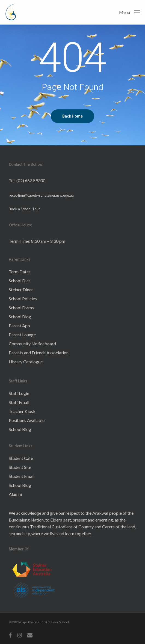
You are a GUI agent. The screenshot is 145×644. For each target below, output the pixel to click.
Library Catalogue (26, 362)
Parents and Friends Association (39, 353)
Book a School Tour (24, 209)
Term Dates (20, 272)
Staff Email (19, 402)
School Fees (20, 281)
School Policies (23, 299)
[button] (130, 12)
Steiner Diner (21, 290)
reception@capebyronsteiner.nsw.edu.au (41, 195)
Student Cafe (21, 458)
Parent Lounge (22, 335)
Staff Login (19, 393)
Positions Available (27, 420)
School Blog (20, 317)
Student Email (22, 476)
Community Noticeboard (32, 344)
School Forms (21, 308)
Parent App (19, 326)
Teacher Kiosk (22, 411)
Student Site (20, 467)
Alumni (15, 494)
